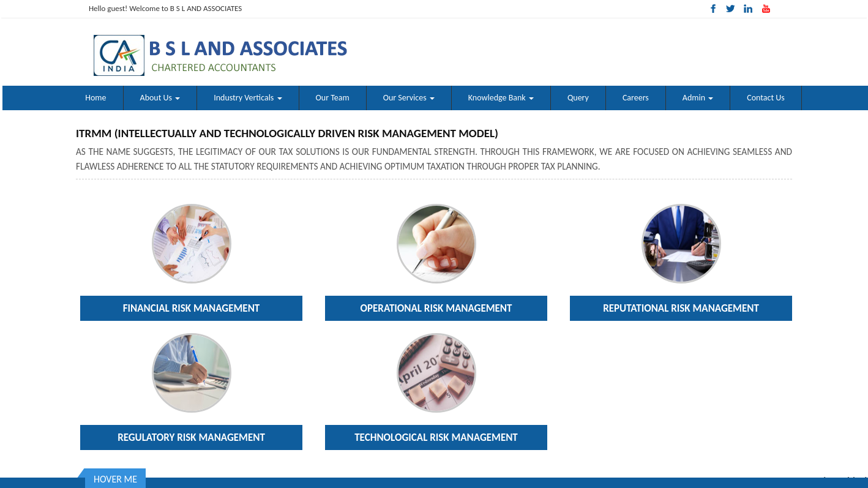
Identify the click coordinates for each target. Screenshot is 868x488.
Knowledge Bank (501, 98)
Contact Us (766, 98)
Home (95, 98)
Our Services (409, 98)
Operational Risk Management (436, 308)
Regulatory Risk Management (191, 437)
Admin (698, 98)
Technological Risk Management (436, 437)
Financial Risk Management (192, 308)
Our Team (333, 98)
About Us (160, 98)
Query (578, 98)
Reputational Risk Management (681, 308)
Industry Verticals (248, 98)
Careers (636, 98)
